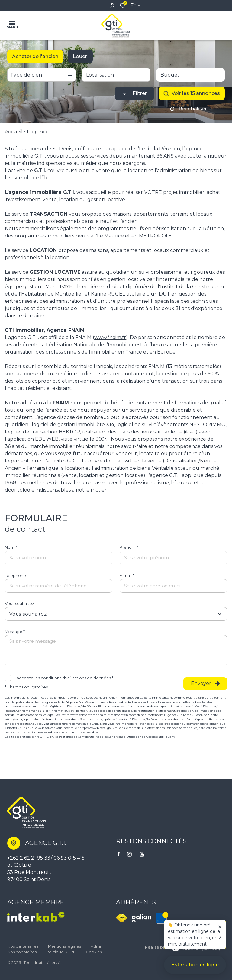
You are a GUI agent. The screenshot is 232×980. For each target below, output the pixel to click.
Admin (97, 946)
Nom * (11, 547)
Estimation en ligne (195, 968)
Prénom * (129, 547)
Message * (15, 632)
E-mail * (127, 575)
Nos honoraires (22, 952)
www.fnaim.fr (110, 337)
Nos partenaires (23, 946)
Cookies (94, 952)
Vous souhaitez (19, 604)
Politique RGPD (61, 952)
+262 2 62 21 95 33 (29, 858)
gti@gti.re (19, 865)
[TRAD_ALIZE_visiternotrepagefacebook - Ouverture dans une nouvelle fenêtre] (119, 854)
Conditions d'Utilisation (125, 737)
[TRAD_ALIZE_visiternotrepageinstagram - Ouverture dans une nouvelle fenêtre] (129, 854)
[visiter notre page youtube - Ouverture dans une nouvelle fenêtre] (142, 854)
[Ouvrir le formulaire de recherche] (134, 93)
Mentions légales (64, 946)
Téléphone (15, 575)
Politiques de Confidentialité (79, 737)
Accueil (14, 132)
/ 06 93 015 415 (68, 858)
